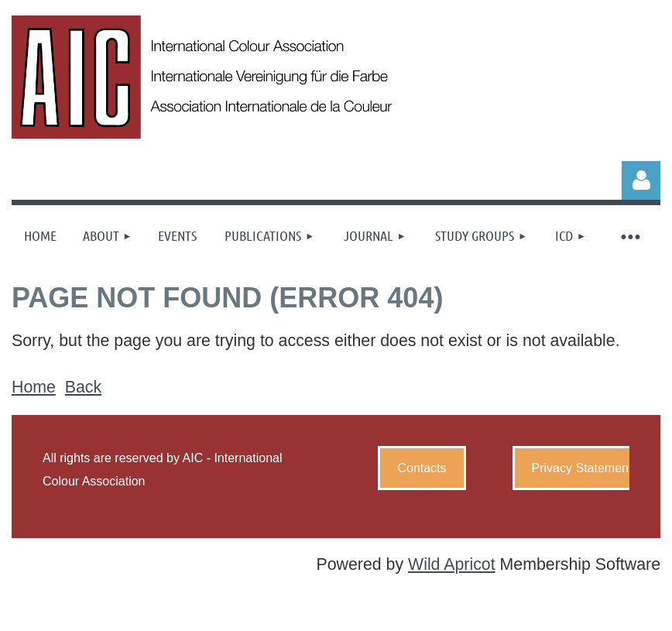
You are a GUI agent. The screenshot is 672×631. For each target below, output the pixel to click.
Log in (641, 180)
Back (83, 387)
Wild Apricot (452, 564)
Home (34, 387)
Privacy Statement (582, 468)
